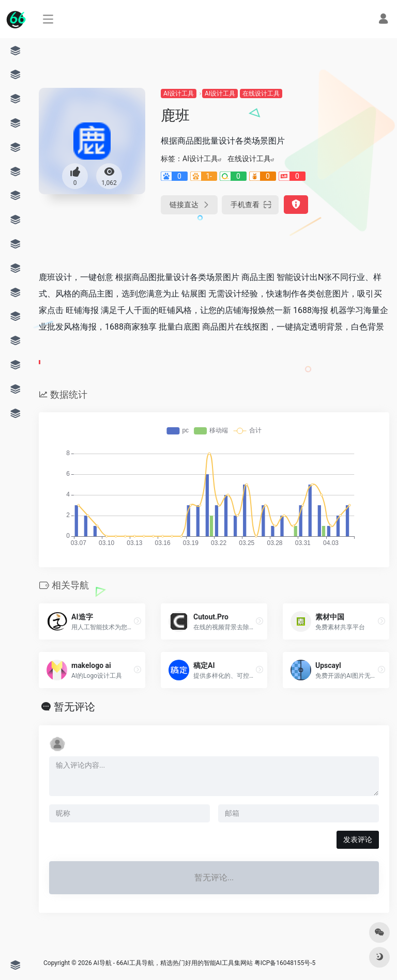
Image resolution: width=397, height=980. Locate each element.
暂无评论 (74, 707)
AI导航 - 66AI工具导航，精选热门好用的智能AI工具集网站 (173, 963)
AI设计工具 (179, 94)
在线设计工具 (261, 94)
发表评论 (358, 839)
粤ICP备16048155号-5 (285, 963)
